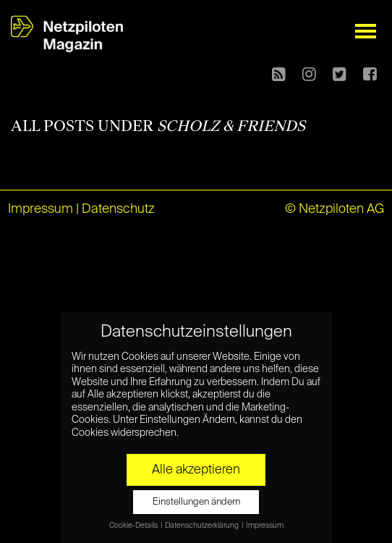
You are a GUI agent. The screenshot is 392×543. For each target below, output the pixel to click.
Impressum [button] (265, 526)
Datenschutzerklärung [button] (203, 526)
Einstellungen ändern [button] (196, 502)
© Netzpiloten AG (335, 209)
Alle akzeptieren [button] (196, 470)
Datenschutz (118, 209)
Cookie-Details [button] (134, 526)
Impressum (41, 209)
